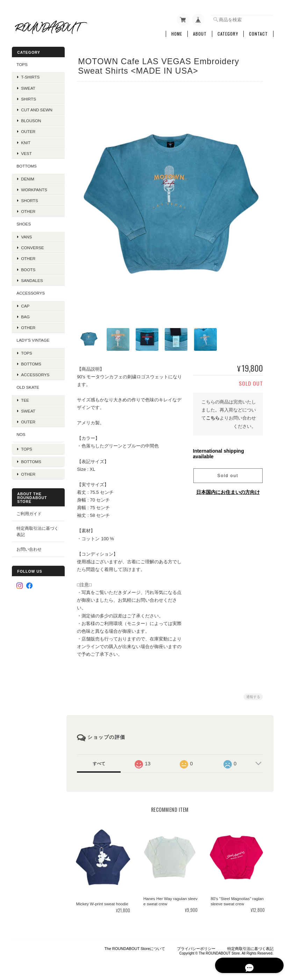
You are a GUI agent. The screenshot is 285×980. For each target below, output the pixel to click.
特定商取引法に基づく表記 (35, 525)
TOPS (22, 63)
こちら (213, 415)
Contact (258, 32)
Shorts (30, 199)
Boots (28, 268)
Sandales (32, 279)
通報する (253, 694)
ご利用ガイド (29, 507)
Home (177, 32)
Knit (26, 141)
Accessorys (31, 292)
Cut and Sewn (37, 108)
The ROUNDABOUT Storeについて (135, 945)
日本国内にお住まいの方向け (228, 490)
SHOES (24, 222)
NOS (21, 433)
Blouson (31, 119)
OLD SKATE (28, 386)
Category (228, 32)
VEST (26, 152)
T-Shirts (30, 76)
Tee (25, 398)
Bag (25, 315)
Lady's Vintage (33, 339)
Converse (33, 246)
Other (28, 210)
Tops (27, 351)
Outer (28, 130)
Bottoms (31, 362)
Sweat (28, 86)
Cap (25, 304)
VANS (26, 235)
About (200, 32)
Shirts (28, 97)
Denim (28, 177)
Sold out (228, 473)
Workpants (34, 188)
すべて (100, 761)
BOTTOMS (27, 165)
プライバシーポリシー (196, 945)
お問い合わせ (29, 543)
